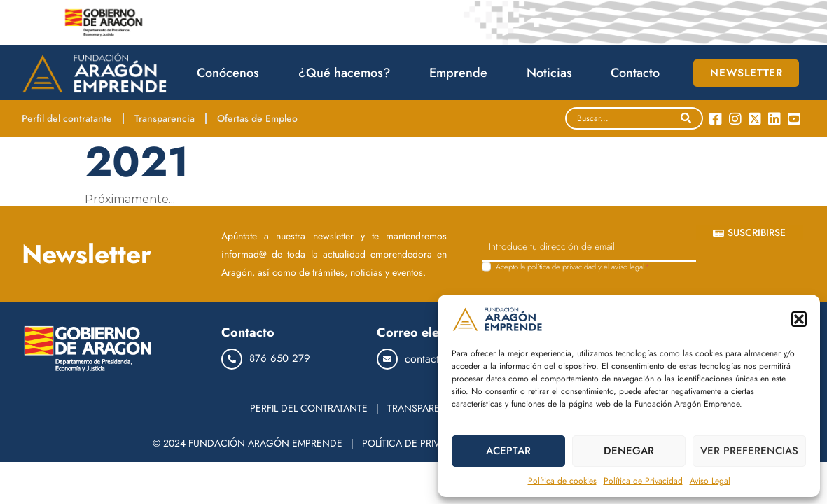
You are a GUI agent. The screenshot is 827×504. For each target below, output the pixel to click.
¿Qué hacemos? (348, 73)
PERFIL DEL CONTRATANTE (309, 408)
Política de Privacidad (643, 481)
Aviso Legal (710, 481)
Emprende (462, 73)
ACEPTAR (508, 451)
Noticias (553, 73)
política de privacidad (562, 267)
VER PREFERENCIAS (749, 451)
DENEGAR (629, 451)
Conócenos (231, 73)
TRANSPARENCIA (425, 408)
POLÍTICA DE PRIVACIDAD (418, 443)
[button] (799, 319)
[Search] (686, 118)
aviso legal (628, 267)
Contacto (635, 73)
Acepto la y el (573, 267)
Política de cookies (562, 481)
